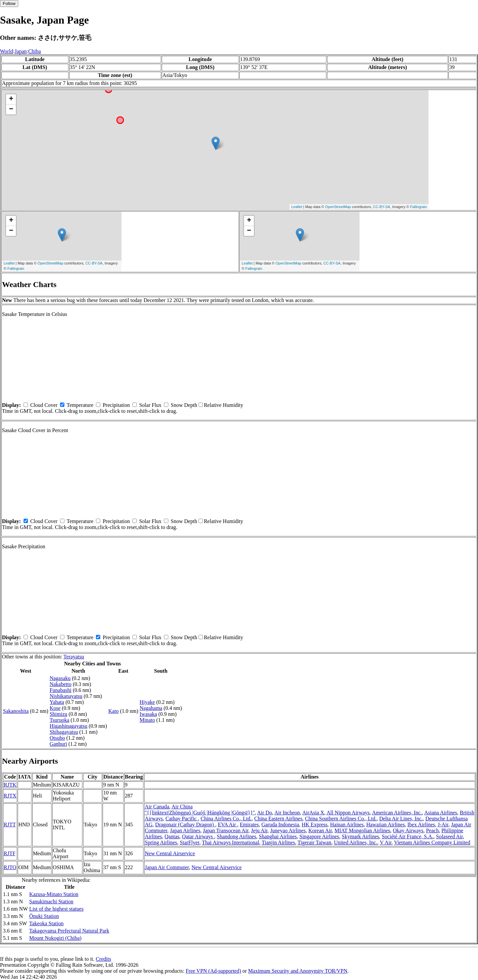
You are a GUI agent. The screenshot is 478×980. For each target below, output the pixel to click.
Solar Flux (150, 405)
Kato (113, 711)
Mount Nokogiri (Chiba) (55, 938)
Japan (21, 51)
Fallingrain (418, 207)
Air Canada (157, 807)
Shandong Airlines (237, 836)
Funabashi (60, 690)
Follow (9, 3)
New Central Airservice (170, 853)
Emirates (249, 825)
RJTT (10, 825)
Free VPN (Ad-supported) (213, 971)
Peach (433, 830)
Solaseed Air (450, 836)
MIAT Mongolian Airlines (362, 830)
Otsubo (57, 738)
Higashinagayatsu (68, 726)
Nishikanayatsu (66, 696)
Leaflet (297, 207)
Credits (103, 959)
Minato (147, 720)
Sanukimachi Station (51, 902)
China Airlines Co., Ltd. (226, 819)
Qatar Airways (198, 836)
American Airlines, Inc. (397, 813)
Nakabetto (60, 684)
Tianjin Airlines (278, 842)
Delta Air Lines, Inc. (401, 819)
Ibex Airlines (421, 825)
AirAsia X (313, 813)
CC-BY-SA (382, 207)
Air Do (264, 813)
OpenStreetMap (338, 207)
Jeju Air (259, 830)
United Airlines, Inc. (356, 842)
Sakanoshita (16, 711)
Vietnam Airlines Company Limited (432, 842)
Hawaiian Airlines (385, 825)
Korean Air (320, 830)
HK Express (315, 825)
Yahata (57, 702)
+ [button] (11, 99)
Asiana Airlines (441, 813)
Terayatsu (74, 657)
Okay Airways (408, 830)
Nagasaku (60, 678)
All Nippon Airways (348, 813)
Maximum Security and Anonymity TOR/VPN (298, 971)
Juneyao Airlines (288, 830)
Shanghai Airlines (278, 836)
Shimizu (58, 714)
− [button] (11, 110)
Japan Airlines (185, 830)
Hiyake (147, 702)
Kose (55, 708)
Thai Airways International (230, 842)
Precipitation (116, 405)
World (7, 51)
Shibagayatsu (64, 732)
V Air (386, 842)
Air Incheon (287, 813)
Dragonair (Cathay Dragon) (185, 825)
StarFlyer (190, 842)
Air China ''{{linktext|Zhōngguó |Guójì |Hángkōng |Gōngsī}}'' (200, 810)
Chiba (35, 51)
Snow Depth (184, 405)
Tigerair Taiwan (314, 842)
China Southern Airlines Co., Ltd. (341, 819)
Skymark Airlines (360, 836)
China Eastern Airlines (278, 819)
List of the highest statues (56, 909)
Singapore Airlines (319, 836)
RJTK (10, 785)
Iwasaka (148, 714)
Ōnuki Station (44, 916)
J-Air (443, 825)
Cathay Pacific (182, 819)
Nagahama (151, 708)
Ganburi (58, 744)
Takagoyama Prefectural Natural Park (69, 931)
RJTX (10, 796)
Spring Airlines (161, 842)
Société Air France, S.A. (408, 836)
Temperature (80, 405)
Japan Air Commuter (167, 867)
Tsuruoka (59, 720)
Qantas (172, 836)
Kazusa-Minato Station (54, 894)
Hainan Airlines (347, 825)
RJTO (10, 867)
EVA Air (227, 825)
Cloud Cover (44, 405)
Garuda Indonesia (280, 825)
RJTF (10, 853)
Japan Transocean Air (226, 830)
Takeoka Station (46, 923)
